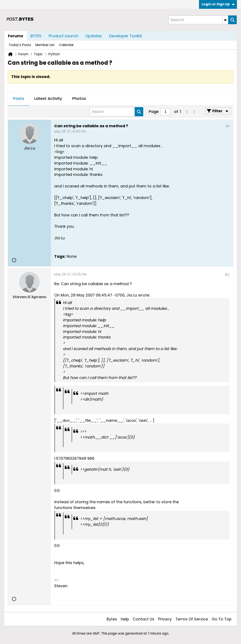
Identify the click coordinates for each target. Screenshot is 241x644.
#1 (228, 126)
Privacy (165, 619)
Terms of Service (192, 619)
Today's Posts (20, 45)
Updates (94, 36)
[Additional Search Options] (225, 20)
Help (125, 619)
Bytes (112, 619)
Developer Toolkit (126, 36)
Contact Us (144, 619)
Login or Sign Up (218, 4)
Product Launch (63, 36)
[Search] (198, 20)
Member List (45, 45)
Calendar (66, 45)
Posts (19, 98)
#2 (227, 275)
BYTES (36, 36)
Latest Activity (48, 98)
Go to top (222, 619)
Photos (79, 98)
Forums (16, 36)
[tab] (19, 99)
